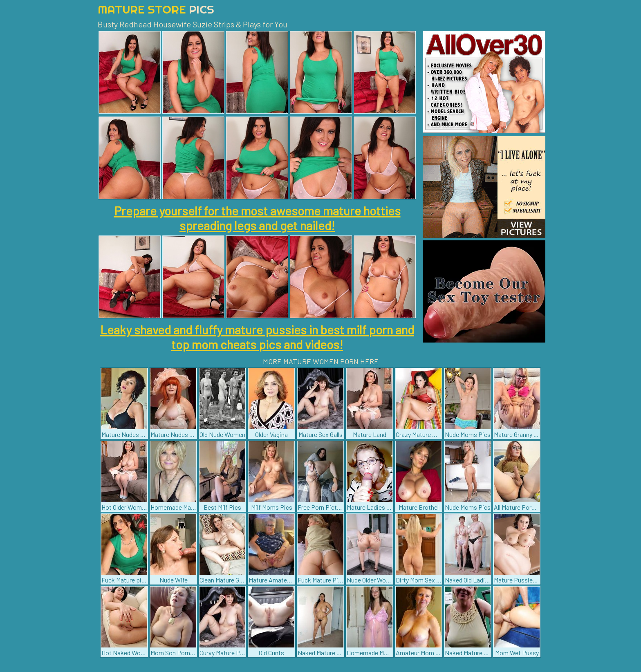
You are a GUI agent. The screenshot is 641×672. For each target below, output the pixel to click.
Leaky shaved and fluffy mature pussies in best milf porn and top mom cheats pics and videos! (257, 337)
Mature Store (156, 9)
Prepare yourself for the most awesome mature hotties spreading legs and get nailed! (257, 218)
